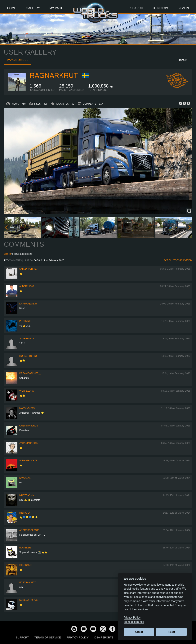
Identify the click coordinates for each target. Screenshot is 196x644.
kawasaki (25, 478)
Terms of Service (48, 637)
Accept (139, 632)
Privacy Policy (78, 637)
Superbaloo (27, 339)
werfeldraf (27, 391)
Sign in (7, 254)
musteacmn (27, 495)
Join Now (160, 8)
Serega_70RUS (28, 600)
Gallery (33, 8)
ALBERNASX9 (27, 286)
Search (137, 8)
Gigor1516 (26, 565)
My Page (56, 8)
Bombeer (25, 548)
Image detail (18, 60)
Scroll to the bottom (178, 260)
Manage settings (134, 622)
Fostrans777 (27, 583)
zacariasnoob (28, 443)
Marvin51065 (27, 408)
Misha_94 (25, 513)
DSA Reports (104, 637)
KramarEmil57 (28, 304)
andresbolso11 (29, 530)
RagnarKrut (54, 76)
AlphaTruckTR (29, 461)
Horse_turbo (28, 356)
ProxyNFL (26, 321)
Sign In (183, 8)
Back (183, 60)
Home (12, 8)
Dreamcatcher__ (30, 373)
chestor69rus (29, 426)
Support (22, 637)
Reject (171, 632)
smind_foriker (29, 269)
